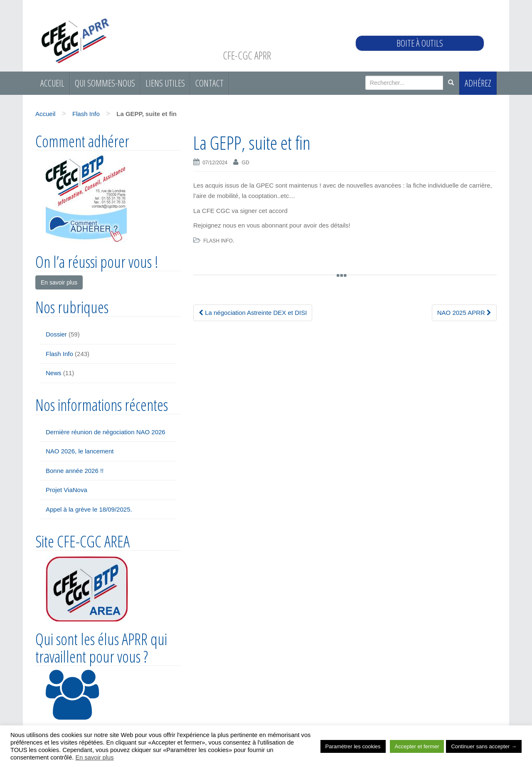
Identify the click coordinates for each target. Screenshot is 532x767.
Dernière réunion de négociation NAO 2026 (106, 432)
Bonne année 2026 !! (75, 471)
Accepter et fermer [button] (417, 746)
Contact (209, 83)
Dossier (56, 334)
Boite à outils (420, 43)
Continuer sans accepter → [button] (484, 746)
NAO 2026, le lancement (80, 451)
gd (246, 163)
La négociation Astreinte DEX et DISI (253, 313)
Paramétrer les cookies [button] (353, 746)
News (54, 373)
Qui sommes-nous (105, 83)
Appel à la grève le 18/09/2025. (89, 509)
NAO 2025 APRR (464, 313)
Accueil (52, 83)
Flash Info (86, 114)
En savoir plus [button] (59, 282)
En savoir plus (94, 757)
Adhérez (478, 83)
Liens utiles (165, 83)
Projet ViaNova (66, 490)
